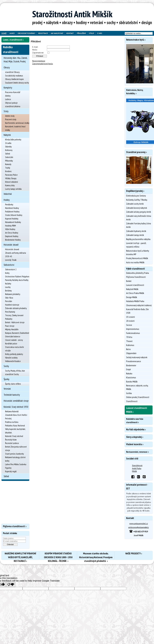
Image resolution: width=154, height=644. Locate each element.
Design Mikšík (132, 297)
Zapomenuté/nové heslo (43, 64)
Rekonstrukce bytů (135, 40)
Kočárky (8, 284)
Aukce (12, 33)
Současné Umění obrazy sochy (17, 83)
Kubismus (130, 345)
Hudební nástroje (12, 305)
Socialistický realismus (14, 76)
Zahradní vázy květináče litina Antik (139, 218)
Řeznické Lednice (12, 443)
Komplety (8, 88)
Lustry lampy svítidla (13, 189)
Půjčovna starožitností (14, 526)
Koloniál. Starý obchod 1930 (16, 407)
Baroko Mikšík (132, 382)
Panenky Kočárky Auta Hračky (17, 280)
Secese (129, 325)
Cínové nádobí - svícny (14, 340)
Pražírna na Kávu (12, 422)
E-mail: (35, 47)
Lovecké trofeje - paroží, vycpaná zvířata (136, 245)
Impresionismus (133, 329)
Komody (8, 164)
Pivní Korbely (10, 312)
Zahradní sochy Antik (135, 204)
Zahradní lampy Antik (135, 235)
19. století (130, 317)
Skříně (8, 154)
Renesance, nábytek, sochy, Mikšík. (137, 387)
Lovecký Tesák (11, 260)
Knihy (7, 273)
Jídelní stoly (10, 116)
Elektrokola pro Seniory (136, 196)
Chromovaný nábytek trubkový (139, 305)
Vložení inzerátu (134, 444)
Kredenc (8, 171)
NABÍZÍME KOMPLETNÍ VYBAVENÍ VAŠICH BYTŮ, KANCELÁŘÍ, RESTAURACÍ (20, 556)
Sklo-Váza (9, 298)
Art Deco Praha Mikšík (135, 293)
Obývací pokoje (11, 103)
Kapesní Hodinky (12, 219)
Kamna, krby (10, 185)
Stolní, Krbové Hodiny (14, 215)
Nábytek (7, 135)
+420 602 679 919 (139, 532)
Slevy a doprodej (134, 437)
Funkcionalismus (133, 333)
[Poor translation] (11, 585)
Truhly (8, 168)
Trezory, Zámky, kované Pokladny (14, 317)
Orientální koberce (13, 336)
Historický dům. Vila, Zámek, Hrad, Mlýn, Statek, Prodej (15, 60)
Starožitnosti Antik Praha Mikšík (137, 468)
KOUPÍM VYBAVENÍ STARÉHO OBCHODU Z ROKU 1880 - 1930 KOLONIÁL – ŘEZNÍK (58, 556)
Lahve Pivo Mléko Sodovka (16, 464)
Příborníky (9, 161)
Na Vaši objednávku (135, 429)
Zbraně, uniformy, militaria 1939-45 (16, 255)
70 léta (129, 337)
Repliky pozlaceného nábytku (138, 239)
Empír (129, 369)
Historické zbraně (11, 245)
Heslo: (35, 50)
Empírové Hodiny (12, 236)
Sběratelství (9, 265)
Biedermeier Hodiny (13, 240)
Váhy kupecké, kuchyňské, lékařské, (15, 431)
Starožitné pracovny (136, 152)
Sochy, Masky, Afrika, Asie (15, 371)
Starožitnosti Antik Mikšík (72, 14)
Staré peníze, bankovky (15, 454)
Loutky (8, 287)
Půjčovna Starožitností (136, 277)
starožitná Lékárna (13, 106)
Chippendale (131, 353)
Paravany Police (11, 175)
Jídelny (8, 96)
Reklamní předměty (13, 294)
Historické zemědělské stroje (16, 401)
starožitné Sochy (12, 374)
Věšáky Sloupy (11, 178)
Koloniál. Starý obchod (14, 436)
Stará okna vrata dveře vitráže (15, 349)
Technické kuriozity (12, 395)
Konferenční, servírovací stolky (17, 123)
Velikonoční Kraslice (13, 361)
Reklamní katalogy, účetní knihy (15, 459)
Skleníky (8, 147)
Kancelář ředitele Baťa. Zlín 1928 (137, 311)
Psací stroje (10, 326)
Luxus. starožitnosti (13, 40)
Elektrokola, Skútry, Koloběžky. (135, 92)
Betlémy (8, 291)
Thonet (129, 341)
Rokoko (129, 373)
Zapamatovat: (38, 53)
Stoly (6, 111)
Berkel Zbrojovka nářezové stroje (16, 448)
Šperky (6, 379)
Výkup (91, 33)
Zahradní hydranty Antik (136, 231)
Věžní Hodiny (10, 229)
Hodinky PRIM (10, 226)
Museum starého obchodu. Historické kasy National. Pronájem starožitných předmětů (96, 556)
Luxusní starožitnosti (135, 285)
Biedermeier (131, 365)
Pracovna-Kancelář (13, 92)
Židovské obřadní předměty (16, 308)
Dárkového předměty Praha (138, 273)
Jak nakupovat (57, 33)
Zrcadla (8, 143)
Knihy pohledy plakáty (14, 354)
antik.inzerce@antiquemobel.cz (139, 527)
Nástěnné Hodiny (12, 208)
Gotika (129, 393)
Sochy (6, 366)
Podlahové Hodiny (12, 212)
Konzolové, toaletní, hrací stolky (15, 128)
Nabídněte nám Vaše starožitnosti (135, 421)
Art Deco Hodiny (12, 233)
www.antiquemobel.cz (139, 524)
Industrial (8, 194)
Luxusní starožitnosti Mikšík (137, 410)
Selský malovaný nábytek (137, 357)
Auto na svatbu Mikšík (135, 262)
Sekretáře (9, 157)
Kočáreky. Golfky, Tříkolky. (137, 200)
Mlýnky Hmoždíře (12, 329)
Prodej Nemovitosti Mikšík (137, 258)
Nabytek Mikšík (132, 289)
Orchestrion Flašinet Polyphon (17, 277)
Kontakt (70, 33)
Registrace (43, 33)
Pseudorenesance (134, 361)
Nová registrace (39, 61)
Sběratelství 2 (11, 269)
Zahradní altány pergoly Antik (139, 212)
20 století (130, 321)
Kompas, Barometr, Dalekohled (17, 333)
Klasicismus (131, 377)
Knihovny (9, 150)
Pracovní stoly (11, 119)
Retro (128, 349)
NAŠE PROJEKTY (133, 553)
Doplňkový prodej (135, 191)
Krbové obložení (12, 182)
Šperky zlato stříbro (13, 384)
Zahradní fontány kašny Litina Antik (139, 225)
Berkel (129, 281)
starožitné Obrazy (12, 72)
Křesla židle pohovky (13, 140)
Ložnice (8, 99)
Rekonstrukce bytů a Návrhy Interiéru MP (138, 252)
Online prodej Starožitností (138, 397)
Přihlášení (81, 33)
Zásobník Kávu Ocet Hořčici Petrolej (16, 417)
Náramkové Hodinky (13, 222)
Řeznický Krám (11, 440)
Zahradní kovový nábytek (137, 208)
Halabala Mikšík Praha (135, 301)
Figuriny (8, 468)
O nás (100, 33)
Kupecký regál (11, 471)
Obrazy (7, 67)
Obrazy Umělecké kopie (14, 79)
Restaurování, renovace (137, 452)
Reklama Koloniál (12, 411)
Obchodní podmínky (26, 33)
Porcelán (9, 301)
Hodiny (7, 200)
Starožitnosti (132, 401)
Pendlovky (9, 205)
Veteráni (7, 389)
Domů (4, 33)
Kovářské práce (11, 344)
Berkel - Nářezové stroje (15, 322)
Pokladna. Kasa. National (15, 426)
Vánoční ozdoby (11, 358)
